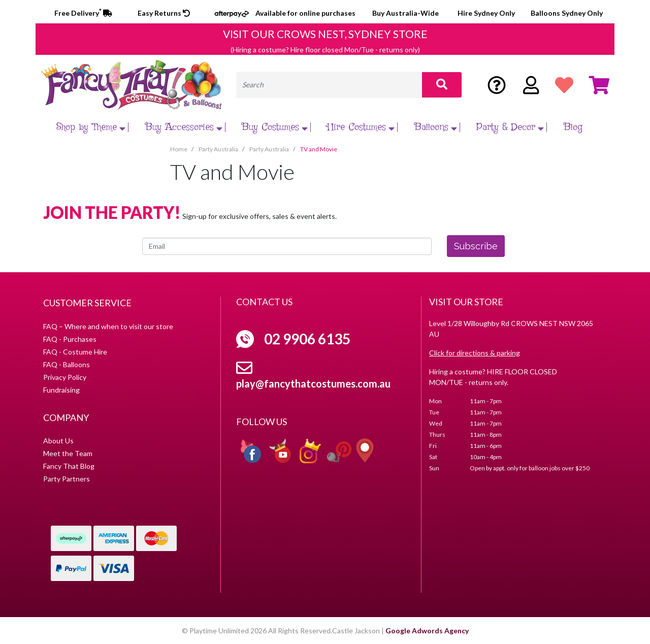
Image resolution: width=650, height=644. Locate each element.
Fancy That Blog (69, 466)
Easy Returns (164, 13)
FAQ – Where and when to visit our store (108, 326)
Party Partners (67, 479)
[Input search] (329, 85)
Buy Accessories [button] (185, 127)
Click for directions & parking (475, 353)
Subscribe (476, 246)
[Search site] (442, 85)
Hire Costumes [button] (362, 127)
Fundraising (61, 390)
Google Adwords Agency (427, 631)
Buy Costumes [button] (276, 127)
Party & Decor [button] (511, 127)
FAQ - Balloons (67, 364)
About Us (58, 441)
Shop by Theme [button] (92, 127)
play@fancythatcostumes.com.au (313, 383)
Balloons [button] (437, 127)
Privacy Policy (65, 377)
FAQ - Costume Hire (75, 352)
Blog (573, 127)
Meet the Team (68, 453)
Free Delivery (83, 13)
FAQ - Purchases (70, 339)
